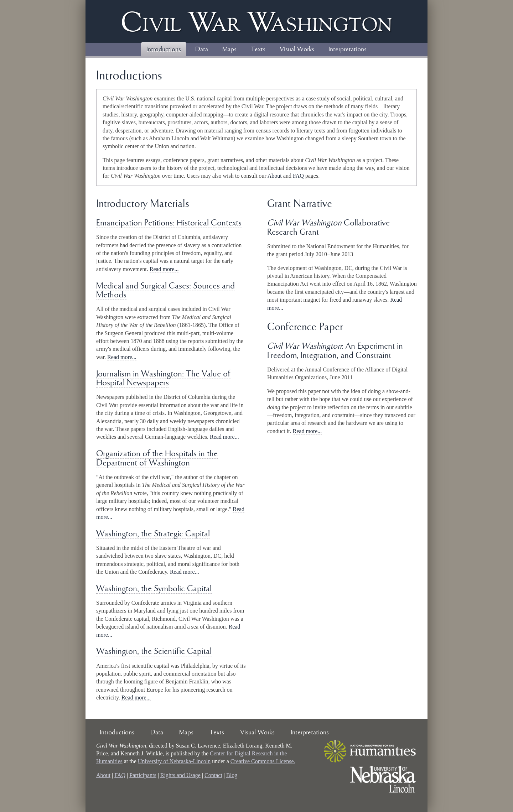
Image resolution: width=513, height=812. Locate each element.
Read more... (164, 269)
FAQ (298, 176)
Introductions (164, 50)
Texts (258, 50)
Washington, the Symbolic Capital (154, 589)
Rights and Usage (180, 775)
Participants (143, 775)
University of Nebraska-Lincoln (174, 761)
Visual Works (297, 50)
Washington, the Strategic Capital (153, 534)
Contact (213, 775)
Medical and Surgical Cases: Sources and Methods (165, 291)
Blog (232, 775)
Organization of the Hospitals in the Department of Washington (157, 459)
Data (202, 50)
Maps (229, 50)
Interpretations (348, 50)
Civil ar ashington (256, 22)
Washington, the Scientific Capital (154, 652)
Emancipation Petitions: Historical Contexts (169, 223)
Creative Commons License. (263, 761)
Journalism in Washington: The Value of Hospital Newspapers (163, 379)
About (275, 176)
